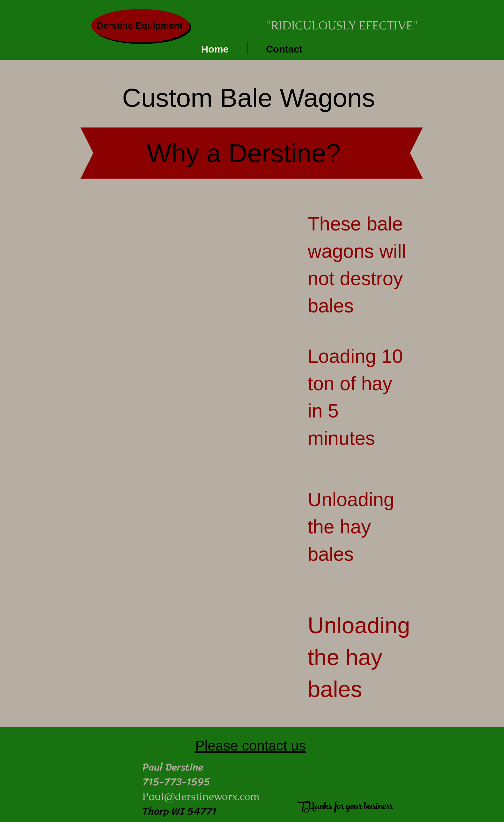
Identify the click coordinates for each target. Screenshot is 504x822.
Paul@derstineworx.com (201, 796)
